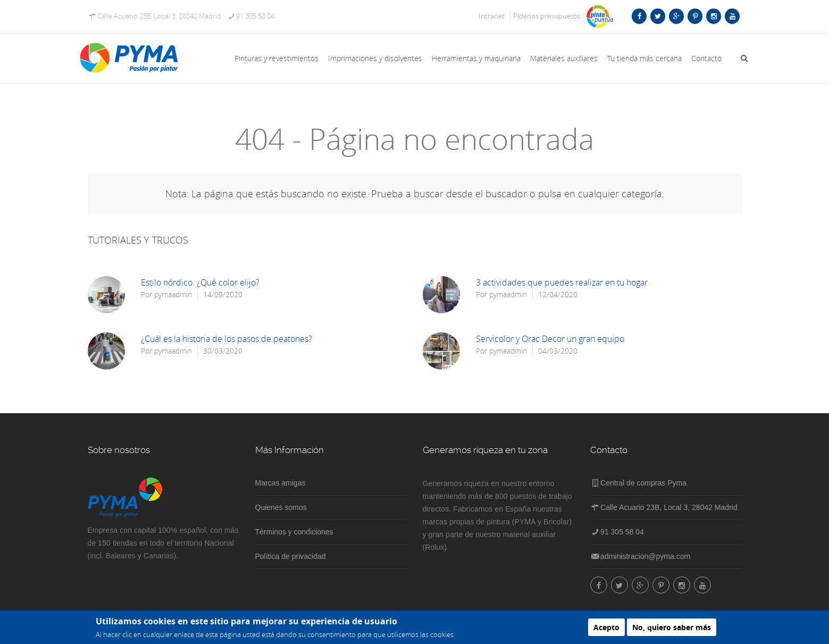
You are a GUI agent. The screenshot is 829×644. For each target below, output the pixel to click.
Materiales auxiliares (564, 58)
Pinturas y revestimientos (277, 58)
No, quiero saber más (672, 627)
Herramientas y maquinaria (476, 58)
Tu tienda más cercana (644, 58)
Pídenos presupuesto (547, 16)
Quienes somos (281, 507)
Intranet (492, 16)
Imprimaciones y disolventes (375, 58)
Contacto (706, 58)
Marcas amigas (280, 483)
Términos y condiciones (294, 532)
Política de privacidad (291, 556)
